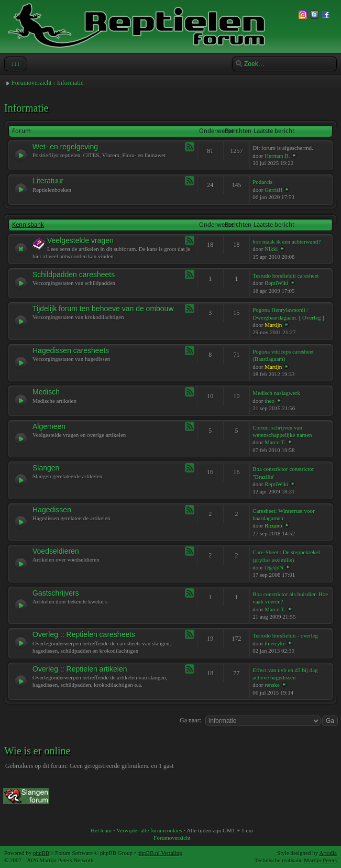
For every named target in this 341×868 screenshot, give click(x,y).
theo (269, 401)
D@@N (274, 567)
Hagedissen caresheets (71, 350)
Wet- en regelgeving (65, 147)
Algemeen (49, 426)
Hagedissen (52, 510)
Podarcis (262, 182)
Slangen (46, 468)
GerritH (273, 190)
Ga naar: (190, 720)
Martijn (273, 325)
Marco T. (275, 442)
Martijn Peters (320, 860)
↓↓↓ (14, 64)
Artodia (328, 853)
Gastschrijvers (56, 593)
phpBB (41, 853)
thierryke (275, 643)
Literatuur (48, 181)
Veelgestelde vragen (80, 240)
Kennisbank (28, 225)
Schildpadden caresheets (74, 274)
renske (272, 685)
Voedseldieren (56, 551)
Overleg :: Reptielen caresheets (84, 634)
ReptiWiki (276, 283)
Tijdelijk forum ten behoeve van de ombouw (103, 309)
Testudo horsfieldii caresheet (285, 276)
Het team (101, 830)
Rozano (273, 525)
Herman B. (277, 156)
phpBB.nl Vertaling (159, 853)
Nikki (271, 249)
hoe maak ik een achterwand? (287, 241)
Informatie (70, 83)
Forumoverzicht (32, 83)
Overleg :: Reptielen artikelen (80, 669)
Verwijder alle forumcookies (149, 830)
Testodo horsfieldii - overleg (285, 635)
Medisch (46, 392)
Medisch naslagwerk (276, 393)
